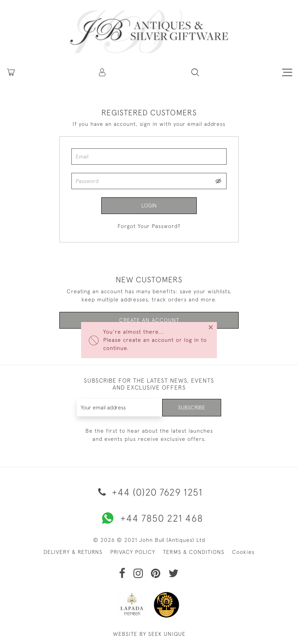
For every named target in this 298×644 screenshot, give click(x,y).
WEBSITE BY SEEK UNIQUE (149, 634)
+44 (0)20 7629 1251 (149, 492)
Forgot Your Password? (149, 226)
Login (149, 205)
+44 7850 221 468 (149, 518)
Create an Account (149, 320)
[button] (103, 72)
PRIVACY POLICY (133, 552)
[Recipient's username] (120, 408)
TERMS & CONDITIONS (194, 552)
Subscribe (192, 407)
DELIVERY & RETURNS (73, 552)
